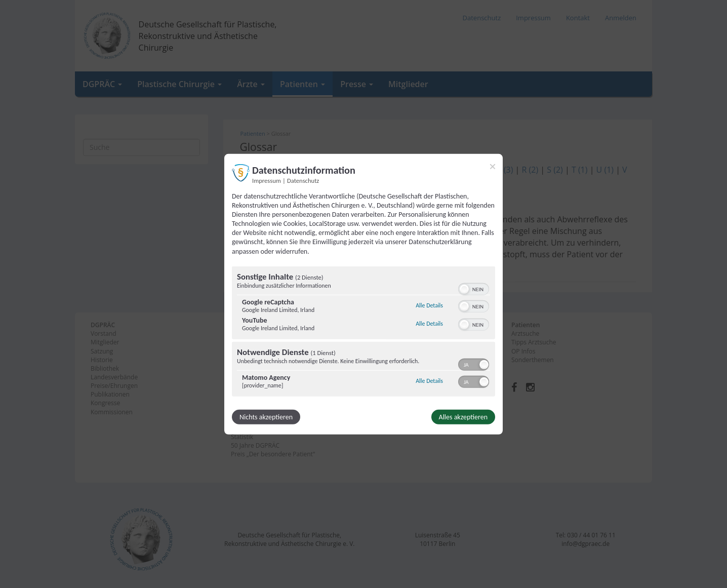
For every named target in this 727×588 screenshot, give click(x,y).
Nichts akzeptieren (266, 417)
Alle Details (429, 305)
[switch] (474, 288)
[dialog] (363, 294)
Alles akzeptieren (463, 417)
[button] (464, 289)
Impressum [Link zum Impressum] (267, 180)
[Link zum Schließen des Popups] (493, 166)
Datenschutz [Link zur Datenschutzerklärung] (303, 180)
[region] (363, 333)
